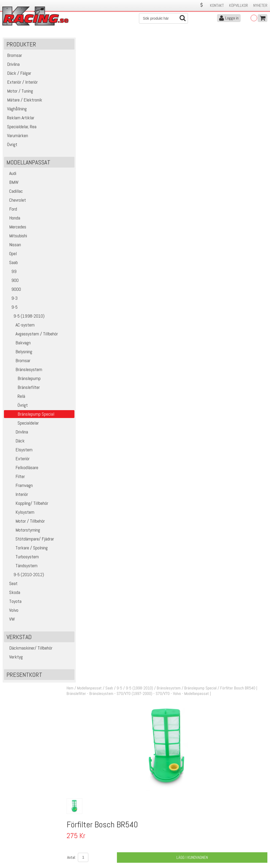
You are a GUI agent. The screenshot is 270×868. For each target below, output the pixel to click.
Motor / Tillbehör (25, 522)
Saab (12, 264)
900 (12, 282)
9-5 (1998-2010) (25, 317)
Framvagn (19, 487)
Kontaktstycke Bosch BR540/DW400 (152, 360)
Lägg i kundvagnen (193, 211)
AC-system (20, 326)
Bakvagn (18, 344)
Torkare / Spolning (26, 549)
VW (10, 620)
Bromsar (18, 362)
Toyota (13, 602)
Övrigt (17, 406)
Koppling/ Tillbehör (27, 504)
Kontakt (217, 5)
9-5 (11, 308)
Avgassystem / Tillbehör (32, 335)
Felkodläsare (22, 469)
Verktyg (14, 658)
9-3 (11, 299)
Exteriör (17, 460)
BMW (12, 183)
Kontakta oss (79, 825)
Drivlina (17, 433)
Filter (15, 478)
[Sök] (163, 18)
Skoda (13, 594)
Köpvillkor (239, 5)
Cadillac (14, 192)
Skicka (261, 787)
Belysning (19, 353)
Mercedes (16, 228)
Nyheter (260, 5)
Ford (11, 210)
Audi (11, 175)
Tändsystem (21, 567)
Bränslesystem (24, 371)
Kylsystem (20, 513)
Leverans (75, 836)
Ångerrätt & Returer (84, 841)
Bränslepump (23, 380)
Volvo (12, 611)
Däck (15, 442)
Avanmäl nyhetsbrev (18, 852)
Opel (11, 255)
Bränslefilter (23, 389)
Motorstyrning (23, 531)
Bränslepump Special (204, 42)
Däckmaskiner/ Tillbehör (29, 649)
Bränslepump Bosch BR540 (144, 346)
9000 (13, 290)
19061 (83, 360)
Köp (261, 349)
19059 (83, 346)
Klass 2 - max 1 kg (185, 238)
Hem (73, 42)
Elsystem (19, 451)
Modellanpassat (93, 42)
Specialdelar (22, 424)
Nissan (13, 246)
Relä (15, 397)
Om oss (143, 825)
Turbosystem (22, 558)
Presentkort (24, 676)
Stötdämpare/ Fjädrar (30, 540)
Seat (11, 585)
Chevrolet (16, 201)
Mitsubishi (16, 237)
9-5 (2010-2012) (25, 576)
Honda (13, 219)
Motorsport (131, 352)
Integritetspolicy (81, 847)
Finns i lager (180, 229)
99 (11, 273)
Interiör (17, 495)
